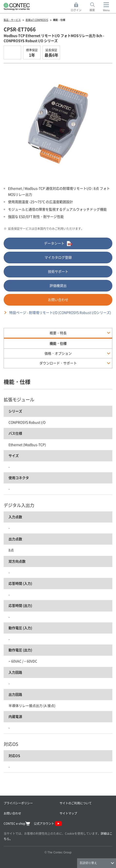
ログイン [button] (77, 7)
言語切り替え (88, 863)
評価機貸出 (58, 285)
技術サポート (58, 271)
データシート (58, 244)
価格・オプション (58, 353)
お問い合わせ (58, 300)
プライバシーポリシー (18, 803)
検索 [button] (95, 7)
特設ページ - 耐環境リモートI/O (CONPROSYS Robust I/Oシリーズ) (60, 312)
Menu (106, 10)
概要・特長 (58, 333)
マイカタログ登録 (58, 257)
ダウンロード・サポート (58, 363)
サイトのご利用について (76, 803)
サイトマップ (68, 813)
